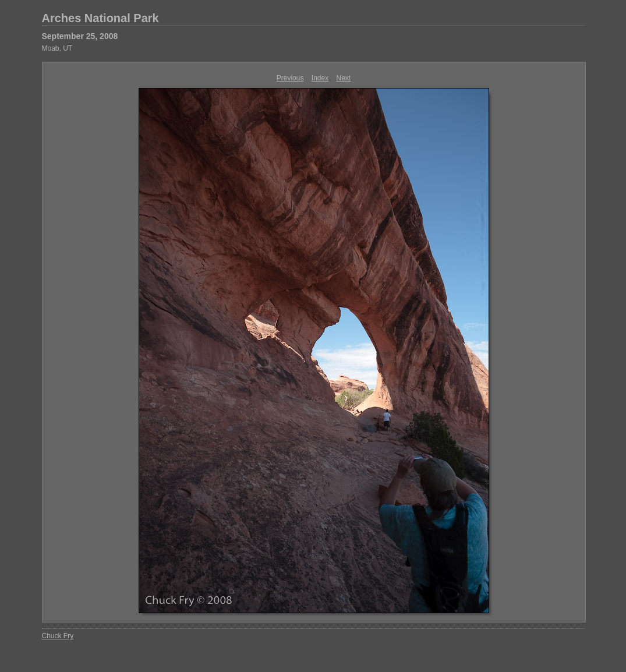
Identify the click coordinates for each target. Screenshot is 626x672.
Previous (290, 78)
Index (320, 78)
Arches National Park (100, 18)
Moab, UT (57, 48)
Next (344, 78)
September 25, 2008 (80, 36)
